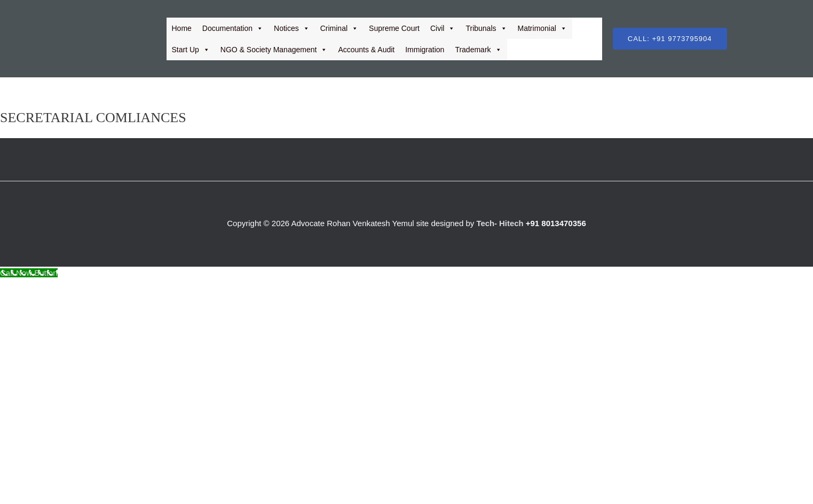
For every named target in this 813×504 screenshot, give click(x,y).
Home (182, 28)
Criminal (339, 28)
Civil (443, 28)
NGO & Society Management (274, 50)
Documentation (233, 28)
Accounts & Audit (366, 50)
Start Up (191, 50)
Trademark (478, 50)
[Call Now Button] (29, 273)
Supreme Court (394, 28)
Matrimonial (542, 28)
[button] (670, 39)
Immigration (425, 50)
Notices (292, 28)
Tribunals (486, 28)
